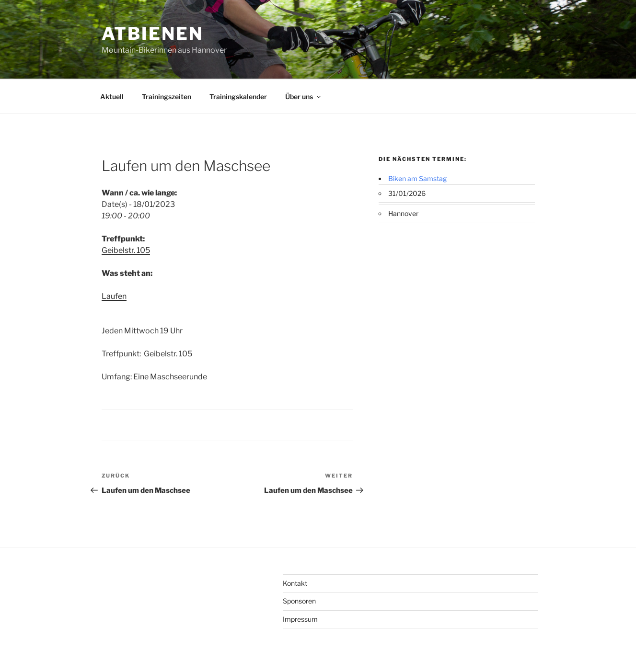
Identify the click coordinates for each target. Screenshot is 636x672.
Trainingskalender (238, 97)
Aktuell (112, 97)
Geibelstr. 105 (126, 250)
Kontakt (295, 583)
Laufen (114, 296)
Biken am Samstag (417, 178)
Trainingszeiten (167, 97)
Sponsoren (299, 601)
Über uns (304, 97)
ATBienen (152, 34)
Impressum (300, 619)
